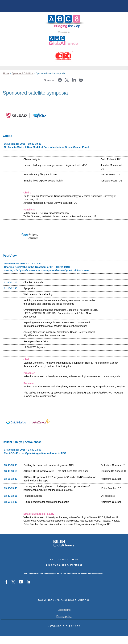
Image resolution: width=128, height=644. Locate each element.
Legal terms (64, 610)
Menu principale (9, 6)
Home (64, 6)
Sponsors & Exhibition (22, 73)
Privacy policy (64, 616)
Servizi (119, 6)
